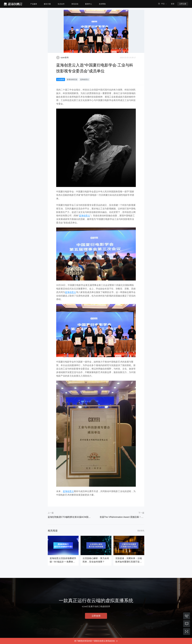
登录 (173, 4)
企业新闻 (61, 79)
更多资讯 (141, 531)
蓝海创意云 (84, 79)
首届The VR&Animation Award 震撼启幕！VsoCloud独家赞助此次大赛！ (122, 517)
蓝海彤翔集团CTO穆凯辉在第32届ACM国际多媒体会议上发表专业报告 (70, 517)
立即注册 (183, 4)
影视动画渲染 (72, 79)
